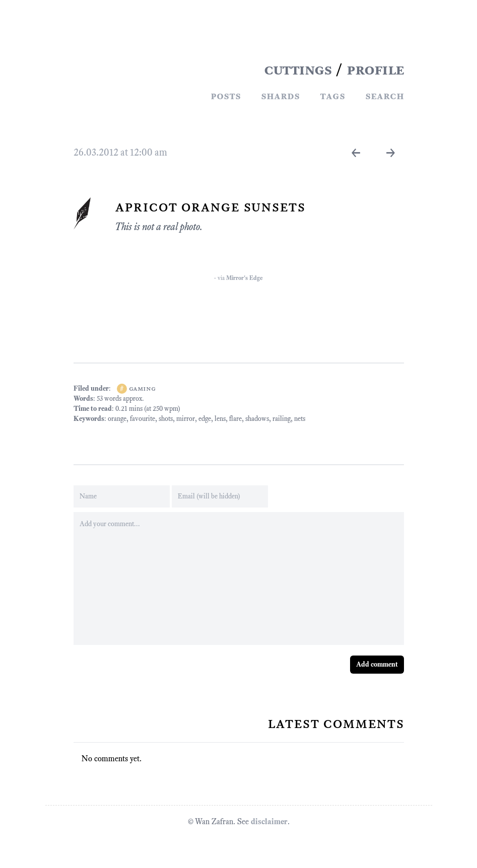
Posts (226, 96)
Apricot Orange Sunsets (210, 206)
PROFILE (375, 69)
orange (117, 419)
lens (220, 419)
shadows (257, 419)
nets (300, 419)
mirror (186, 419)
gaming (142, 388)
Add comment (377, 664)
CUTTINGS (298, 69)
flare (235, 419)
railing (282, 419)
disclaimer (269, 821)
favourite (143, 419)
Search (385, 96)
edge (205, 419)
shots (166, 419)
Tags (332, 96)
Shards (280, 96)
